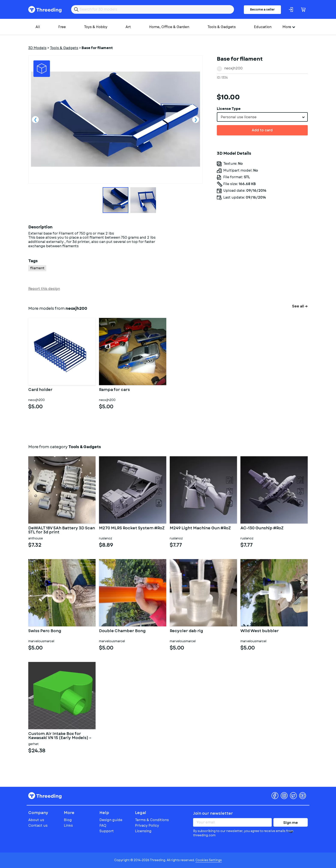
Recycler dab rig (186, 631)
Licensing (143, 831)
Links (68, 825)
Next (196, 120)
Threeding (45, 9)
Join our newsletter (213, 813)
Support (107, 831)
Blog (68, 820)
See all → (300, 306)
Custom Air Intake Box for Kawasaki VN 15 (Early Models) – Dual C (60, 736)
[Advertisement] (262, 263)
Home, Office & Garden (169, 27)
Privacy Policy (147, 825)
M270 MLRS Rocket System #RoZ (132, 528)
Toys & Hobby (96, 27)
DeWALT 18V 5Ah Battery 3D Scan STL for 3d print (62, 530)
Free (62, 27)
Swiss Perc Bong (45, 631)
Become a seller (262, 9)
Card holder (40, 390)
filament (37, 268)
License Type (229, 109)
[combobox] (262, 117)
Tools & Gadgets (222, 27)
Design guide (111, 820)
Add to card (262, 130)
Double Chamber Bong (122, 631)
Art (128, 27)
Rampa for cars (114, 390)
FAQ (103, 825)
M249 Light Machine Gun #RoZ (200, 528)
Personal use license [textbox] (239, 117)
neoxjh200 (233, 68)
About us (36, 820)
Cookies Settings (209, 860)
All (38, 27)
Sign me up (291, 823)
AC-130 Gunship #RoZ (262, 528)
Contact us (38, 825)
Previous (35, 120)
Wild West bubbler (260, 631)
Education (263, 27)
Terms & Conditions (152, 820)
